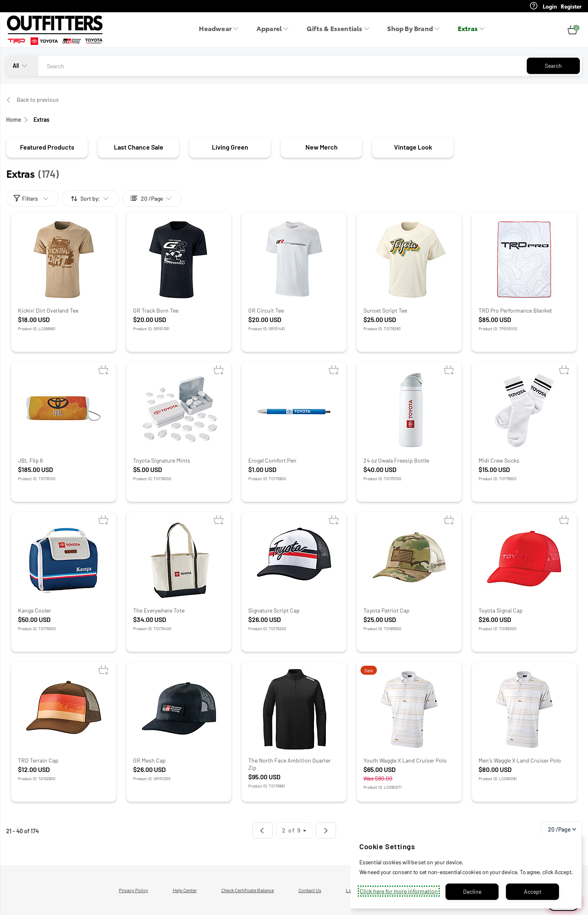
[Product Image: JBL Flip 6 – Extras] (64, 409)
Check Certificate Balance (248, 890)
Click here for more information (399, 891)
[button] (572, 30)
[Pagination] (562, 829)
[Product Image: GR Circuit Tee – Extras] (294, 260)
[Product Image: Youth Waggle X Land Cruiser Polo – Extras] (409, 709)
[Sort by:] (91, 199)
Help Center (185, 890)
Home (14, 120)
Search (553, 66)
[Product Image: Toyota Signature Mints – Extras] (179, 409)
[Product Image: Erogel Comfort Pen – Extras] (294, 409)
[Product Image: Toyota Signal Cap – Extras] (524, 559)
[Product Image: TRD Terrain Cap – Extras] (64, 709)
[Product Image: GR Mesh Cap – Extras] (179, 709)
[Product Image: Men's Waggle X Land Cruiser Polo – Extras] (524, 709)
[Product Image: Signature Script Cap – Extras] (294, 559)
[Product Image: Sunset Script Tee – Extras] (409, 260)
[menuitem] (221, 30)
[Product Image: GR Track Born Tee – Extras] (179, 260)
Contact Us (310, 890)
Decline (472, 892)
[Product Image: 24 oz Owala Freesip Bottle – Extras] (409, 409)
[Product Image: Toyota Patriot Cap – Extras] (409, 559)
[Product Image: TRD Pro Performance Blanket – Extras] (524, 260)
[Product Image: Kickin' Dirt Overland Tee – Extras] (64, 260)
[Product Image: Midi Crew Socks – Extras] (524, 409)
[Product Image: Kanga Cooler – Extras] (64, 559)
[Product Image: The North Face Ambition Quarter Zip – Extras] (294, 709)
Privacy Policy (134, 890)
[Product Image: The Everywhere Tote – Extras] (179, 559)
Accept (533, 892)
